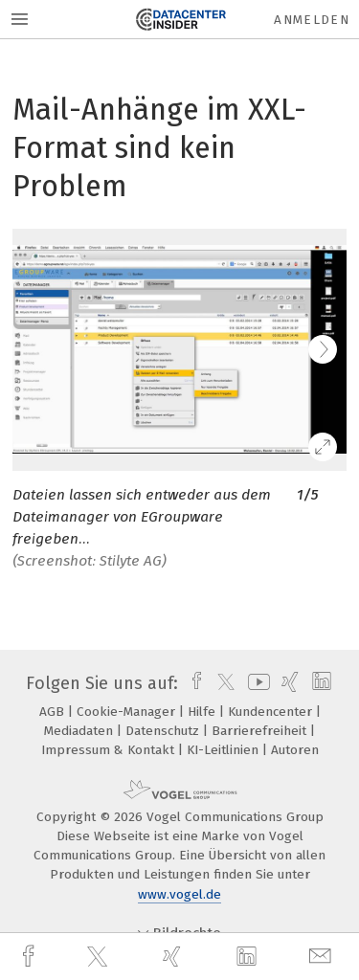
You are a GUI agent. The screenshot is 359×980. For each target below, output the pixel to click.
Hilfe (203, 712)
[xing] (174, 957)
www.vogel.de (179, 894)
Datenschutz (164, 731)
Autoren (295, 750)
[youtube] (256, 683)
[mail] (323, 957)
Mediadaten (80, 731)
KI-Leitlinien (224, 750)
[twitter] (100, 957)
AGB (54, 712)
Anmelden (312, 20)
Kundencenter (272, 712)
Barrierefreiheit (261, 731)
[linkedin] (249, 957)
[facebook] (31, 957)
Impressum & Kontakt (110, 750)
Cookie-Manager (128, 712)
